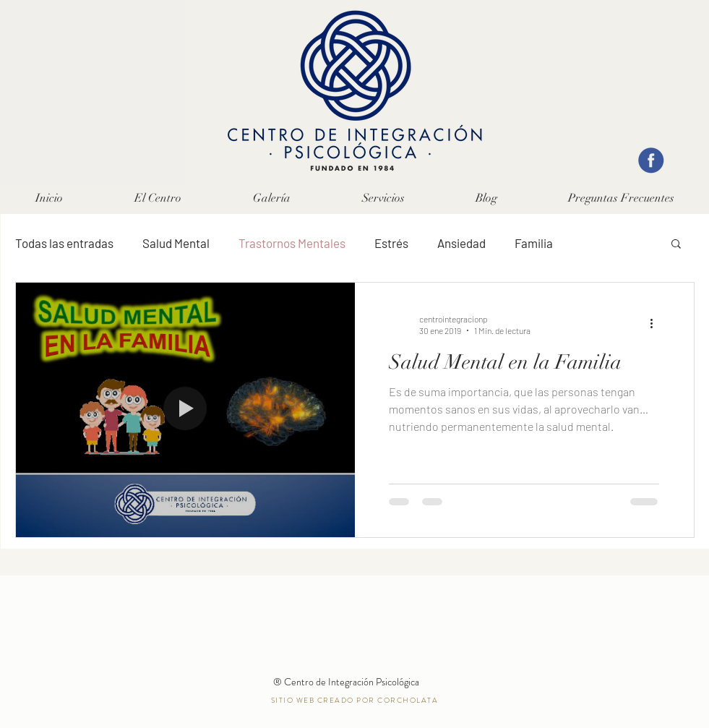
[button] (383, 198)
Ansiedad (461, 243)
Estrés (391, 243)
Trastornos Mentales (292, 243)
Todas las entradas (64, 243)
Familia (534, 243)
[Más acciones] (657, 324)
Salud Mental (176, 243)
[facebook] (651, 160)
